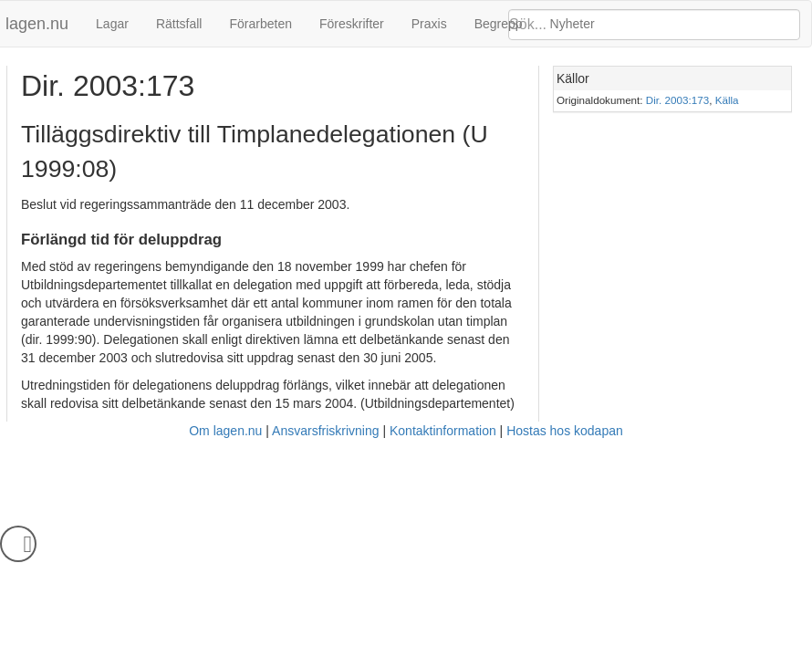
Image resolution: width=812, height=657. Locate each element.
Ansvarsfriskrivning (325, 431)
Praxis (429, 24)
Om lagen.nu (225, 431)
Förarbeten (260, 24)
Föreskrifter (352, 24)
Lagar (112, 24)
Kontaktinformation (443, 431)
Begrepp (499, 24)
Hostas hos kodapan (565, 431)
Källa (727, 100)
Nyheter (573, 24)
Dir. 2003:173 (677, 100)
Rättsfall (179, 24)
